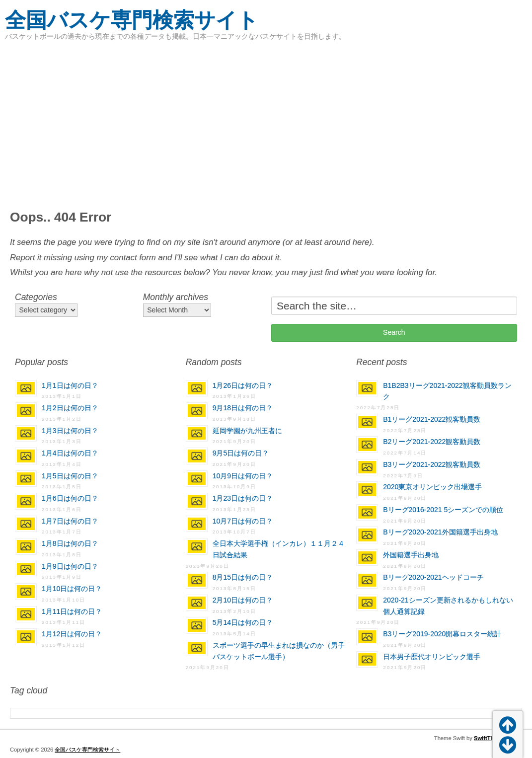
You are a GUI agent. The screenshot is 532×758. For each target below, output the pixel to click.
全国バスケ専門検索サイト (132, 20)
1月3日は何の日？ (70, 431)
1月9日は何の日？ (70, 566)
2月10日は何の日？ (243, 600)
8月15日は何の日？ (243, 577)
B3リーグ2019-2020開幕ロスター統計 (442, 634)
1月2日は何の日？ (70, 408)
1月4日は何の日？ (70, 453)
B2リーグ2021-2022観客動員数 (432, 442)
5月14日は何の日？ (243, 622)
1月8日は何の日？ (70, 543)
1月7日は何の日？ (70, 521)
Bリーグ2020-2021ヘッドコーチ (433, 577)
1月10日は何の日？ (72, 589)
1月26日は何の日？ (243, 385)
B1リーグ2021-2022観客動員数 (432, 419)
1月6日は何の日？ (70, 498)
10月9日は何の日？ (243, 476)
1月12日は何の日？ (72, 634)
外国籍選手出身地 (411, 555)
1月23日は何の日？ (243, 498)
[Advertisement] (266, 124)
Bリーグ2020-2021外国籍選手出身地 (440, 532)
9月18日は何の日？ (243, 408)
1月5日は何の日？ (70, 476)
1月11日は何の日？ (72, 611)
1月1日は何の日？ (70, 385)
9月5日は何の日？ (241, 453)
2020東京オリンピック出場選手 (432, 487)
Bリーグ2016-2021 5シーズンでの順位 (443, 510)
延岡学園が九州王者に (247, 431)
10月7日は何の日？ (243, 521)
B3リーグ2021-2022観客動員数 (432, 464)
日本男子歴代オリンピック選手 (432, 657)
